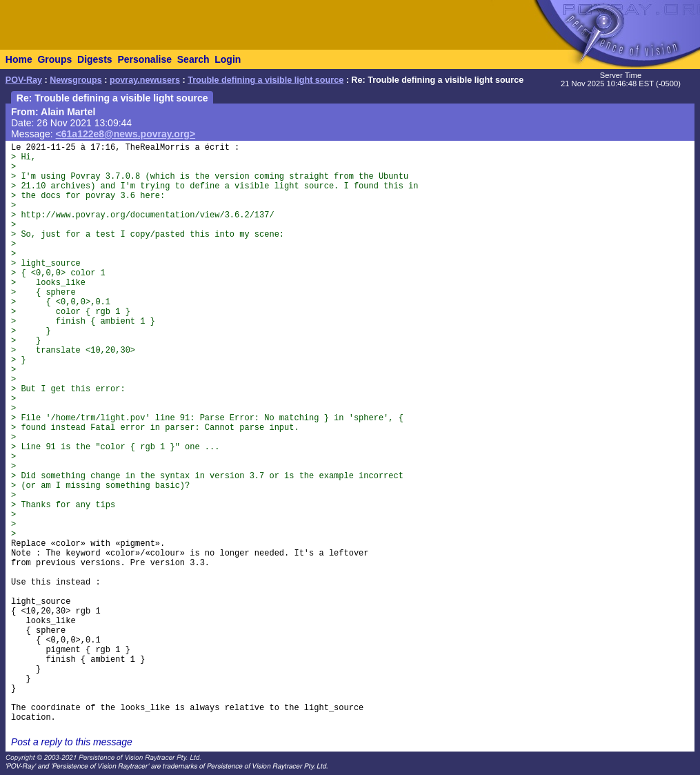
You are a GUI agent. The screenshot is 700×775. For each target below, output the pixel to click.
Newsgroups (76, 80)
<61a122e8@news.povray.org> (126, 134)
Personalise (144, 59)
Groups (54, 59)
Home (19, 59)
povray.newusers (145, 80)
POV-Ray (24, 80)
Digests (95, 59)
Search (193, 59)
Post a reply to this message (72, 742)
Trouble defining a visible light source (266, 80)
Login (228, 59)
